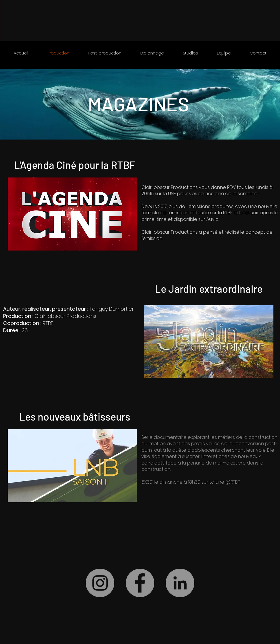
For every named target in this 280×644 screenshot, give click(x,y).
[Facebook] (140, 583)
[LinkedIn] (180, 583)
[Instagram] (100, 583)
